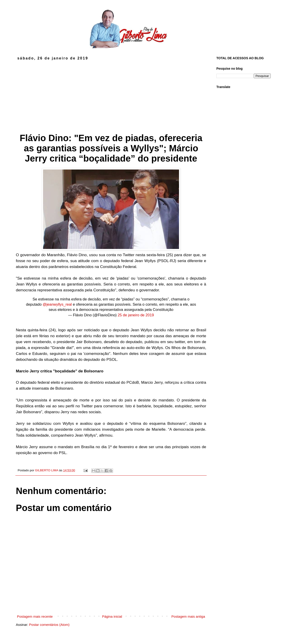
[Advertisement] (111, 94)
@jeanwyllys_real (57, 304)
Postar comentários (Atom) (49, 625)
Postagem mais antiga (188, 616)
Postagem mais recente (35, 616)
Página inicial (112, 616)
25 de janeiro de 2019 (136, 315)
